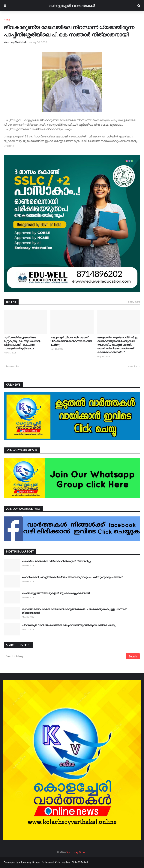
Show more (134, 302)
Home (7, 20)
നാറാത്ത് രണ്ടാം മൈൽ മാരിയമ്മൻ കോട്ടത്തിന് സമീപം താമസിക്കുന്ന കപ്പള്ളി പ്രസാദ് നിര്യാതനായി (74, 611)
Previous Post (13, 366)
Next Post (133, 366)
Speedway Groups (77, 852)
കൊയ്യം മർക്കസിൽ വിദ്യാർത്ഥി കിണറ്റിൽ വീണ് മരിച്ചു (56, 561)
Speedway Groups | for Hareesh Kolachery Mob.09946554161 (54, 862)
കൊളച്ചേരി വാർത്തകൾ (72, 6)
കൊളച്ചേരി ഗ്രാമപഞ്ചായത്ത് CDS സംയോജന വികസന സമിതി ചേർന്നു (71, 341)
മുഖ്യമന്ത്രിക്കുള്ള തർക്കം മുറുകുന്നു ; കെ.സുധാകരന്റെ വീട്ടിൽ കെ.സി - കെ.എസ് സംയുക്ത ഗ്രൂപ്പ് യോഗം (22, 343)
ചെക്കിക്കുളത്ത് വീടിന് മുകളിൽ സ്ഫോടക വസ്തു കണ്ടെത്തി (56, 593)
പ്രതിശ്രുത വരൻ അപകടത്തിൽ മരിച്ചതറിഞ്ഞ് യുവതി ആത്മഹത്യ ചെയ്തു (69, 625)
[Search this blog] (65, 656)
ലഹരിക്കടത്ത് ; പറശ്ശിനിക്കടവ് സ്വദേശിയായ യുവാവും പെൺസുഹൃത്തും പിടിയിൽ (72, 577)
